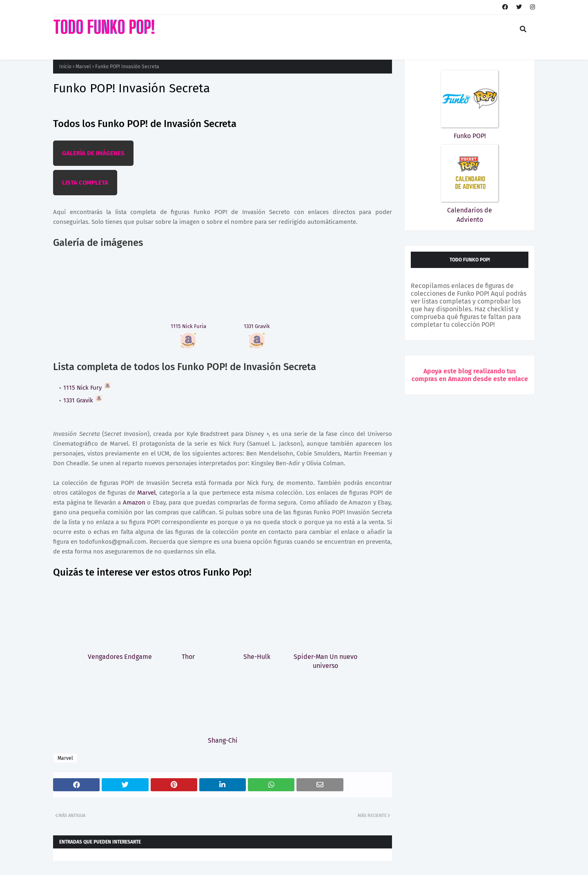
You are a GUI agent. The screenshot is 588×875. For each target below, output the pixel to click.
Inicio (65, 67)
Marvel (83, 67)
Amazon (134, 502)
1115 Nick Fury (87, 388)
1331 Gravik (83, 400)
